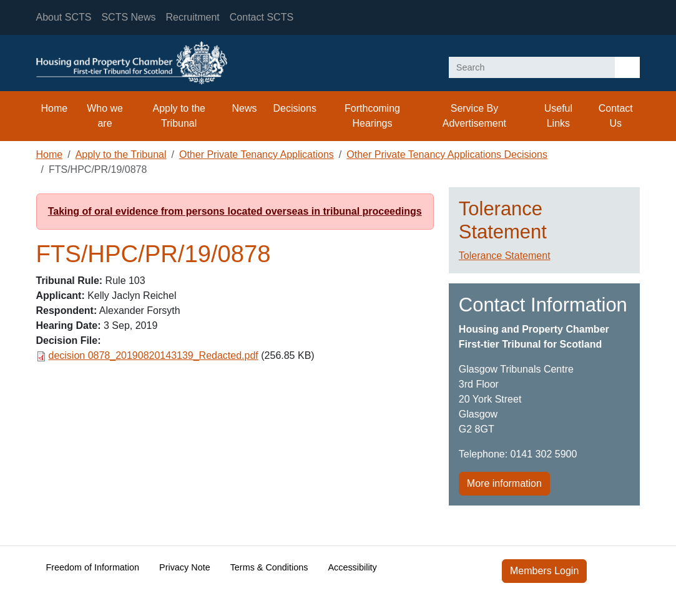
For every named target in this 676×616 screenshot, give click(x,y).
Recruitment (193, 17)
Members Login (544, 571)
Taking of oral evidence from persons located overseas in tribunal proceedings (235, 211)
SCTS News (128, 17)
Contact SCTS (262, 17)
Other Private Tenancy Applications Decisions (447, 154)
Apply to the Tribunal (179, 116)
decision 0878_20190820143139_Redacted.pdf (154, 355)
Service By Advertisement (474, 116)
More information (504, 483)
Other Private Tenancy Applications (257, 154)
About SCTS (64, 17)
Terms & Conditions (269, 567)
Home (55, 108)
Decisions (295, 108)
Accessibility (352, 567)
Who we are (105, 116)
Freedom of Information (93, 567)
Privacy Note (185, 567)
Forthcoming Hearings (372, 116)
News (245, 108)
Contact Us (616, 116)
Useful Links (558, 116)
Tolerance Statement (505, 256)
